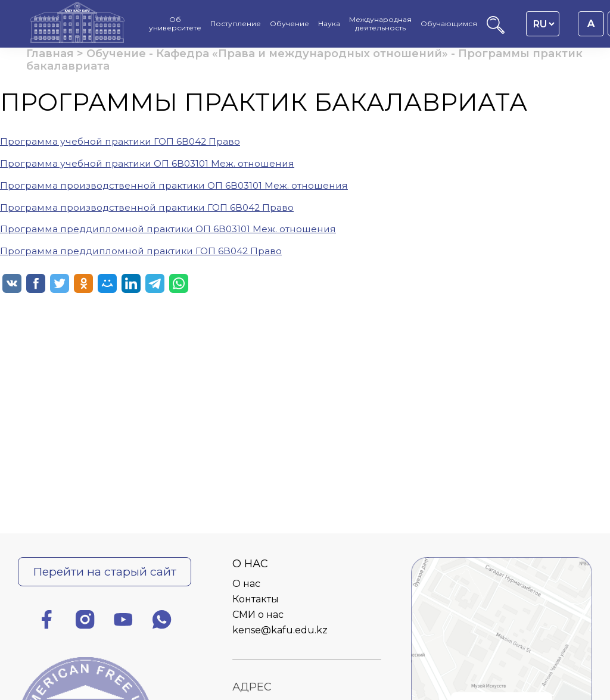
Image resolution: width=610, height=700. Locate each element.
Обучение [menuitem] (290, 24)
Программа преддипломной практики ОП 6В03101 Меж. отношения (168, 229)
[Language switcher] (544, 24)
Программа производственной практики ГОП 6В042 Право (147, 207)
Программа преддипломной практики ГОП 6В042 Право (141, 251)
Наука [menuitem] (329, 24)
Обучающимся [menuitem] (449, 24)
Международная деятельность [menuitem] (380, 24)
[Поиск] (496, 31)
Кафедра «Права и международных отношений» (302, 54)
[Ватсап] (162, 622)
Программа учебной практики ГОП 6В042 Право (120, 141)
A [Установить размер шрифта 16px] (591, 24)
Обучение (116, 54)
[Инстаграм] (85, 622)
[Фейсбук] (46, 622)
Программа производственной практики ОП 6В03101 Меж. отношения (174, 185)
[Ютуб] (123, 622)
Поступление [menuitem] (236, 24)
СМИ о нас (258, 615)
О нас (246, 584)
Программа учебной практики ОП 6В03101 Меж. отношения (147, 163)
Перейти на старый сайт (105, 571)
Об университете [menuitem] (175, 24)
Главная (50, 54)
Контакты (256, 599)
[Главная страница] (77, 24)
